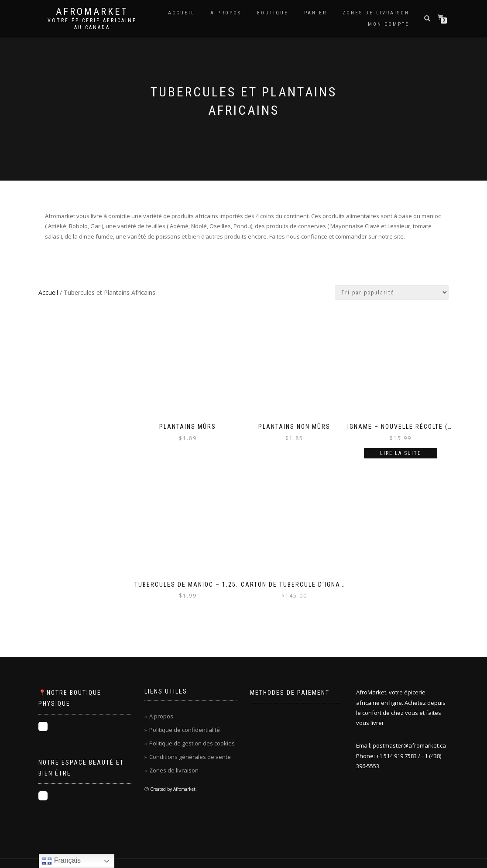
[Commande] (392, 292)
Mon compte (389, 24)
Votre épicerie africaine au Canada (92, 24)
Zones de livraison (174, 770)
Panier (316, 13)
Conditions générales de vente (190, 757)
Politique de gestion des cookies (192, 743)
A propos (226, 13)
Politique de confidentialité (185, 730)
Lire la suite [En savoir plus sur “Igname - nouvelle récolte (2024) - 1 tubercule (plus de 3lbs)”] (401, 453)
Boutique (273, 13)
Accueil (181, 13)
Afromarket (92, 12)
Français (61, 861)
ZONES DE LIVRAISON (376, 13)
